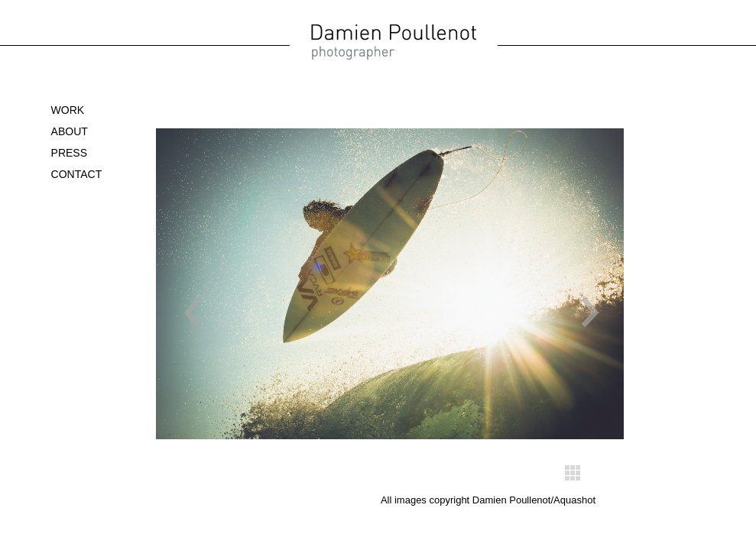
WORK (68, 110)
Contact (77, 174)
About (70, 131)
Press (69, 153)
